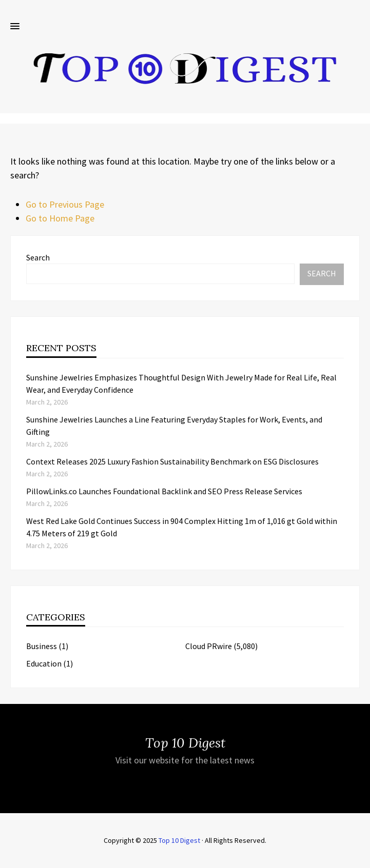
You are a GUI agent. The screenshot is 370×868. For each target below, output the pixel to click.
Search (38, 257)
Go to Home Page (60, 218)
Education (44, 663)
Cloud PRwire (209, 646)
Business (42, 646)
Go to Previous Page (65, 204)
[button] (15, 27)
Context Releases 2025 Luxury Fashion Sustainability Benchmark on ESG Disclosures (172, 461)
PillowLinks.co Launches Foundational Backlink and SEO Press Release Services (164, 491)
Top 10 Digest (179, 840)
